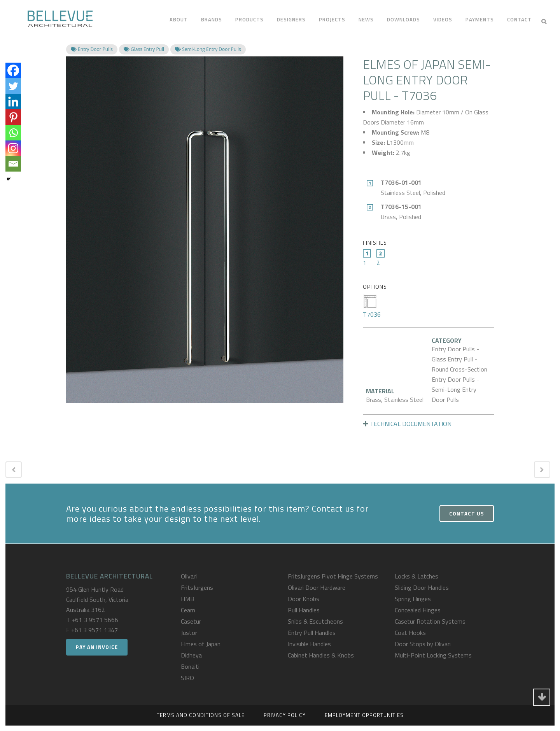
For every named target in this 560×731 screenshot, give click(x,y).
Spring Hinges (413, 599)
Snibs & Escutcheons (315, 621)
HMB (187, 599)
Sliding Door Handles (422, 587)
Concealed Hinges (418, 610)
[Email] (13, 164)
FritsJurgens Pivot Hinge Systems (333, 576)
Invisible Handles (309, 644)
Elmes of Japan (201, 644)
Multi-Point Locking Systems (433, 655)
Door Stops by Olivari (423, 644)
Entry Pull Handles (312, 633)
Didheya (191, 655)
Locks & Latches (416, 576)
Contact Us (467, 514)
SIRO (187, 678)
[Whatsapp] (13, 133)
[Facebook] (13, 70)
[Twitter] (13, 86)
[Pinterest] (13, 117)
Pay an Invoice (97, 647)
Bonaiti (190, 666)
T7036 (372, 306)
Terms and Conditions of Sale (201, 715)
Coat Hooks (410, 633)
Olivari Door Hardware (317, 587)
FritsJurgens (197, 587)
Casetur (191, 621)
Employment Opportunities (364, 715)
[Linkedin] (13, 102)
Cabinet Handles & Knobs (321, 655)
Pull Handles (304, 610)
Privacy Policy (285, 715)
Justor (189, 633)
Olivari (189, 576)
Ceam (188, 610)
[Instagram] (13, 148)
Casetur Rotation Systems (430, 621)
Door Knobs (304, 599)
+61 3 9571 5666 (95, 620)
